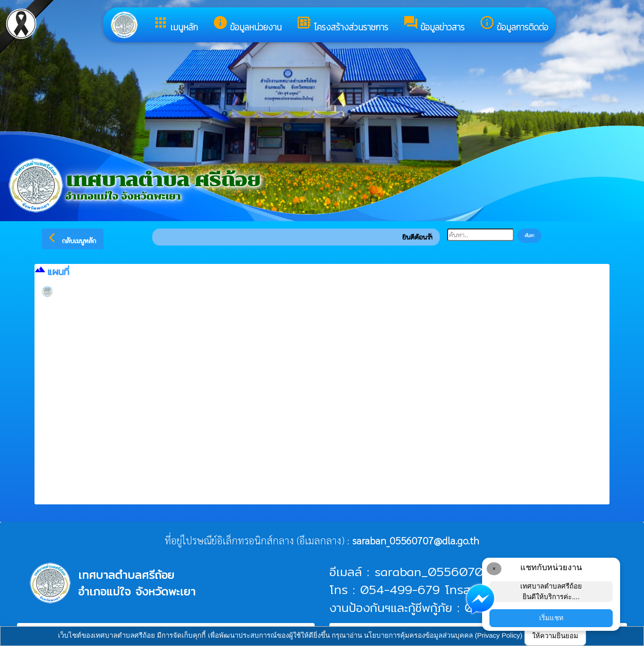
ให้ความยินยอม (555, 636)
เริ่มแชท (551, 618)
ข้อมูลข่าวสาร (434, 24)
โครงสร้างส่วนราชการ (342, 24)
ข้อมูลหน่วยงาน (247, 24)
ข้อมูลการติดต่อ (514, 24)
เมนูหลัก (175, 24)
